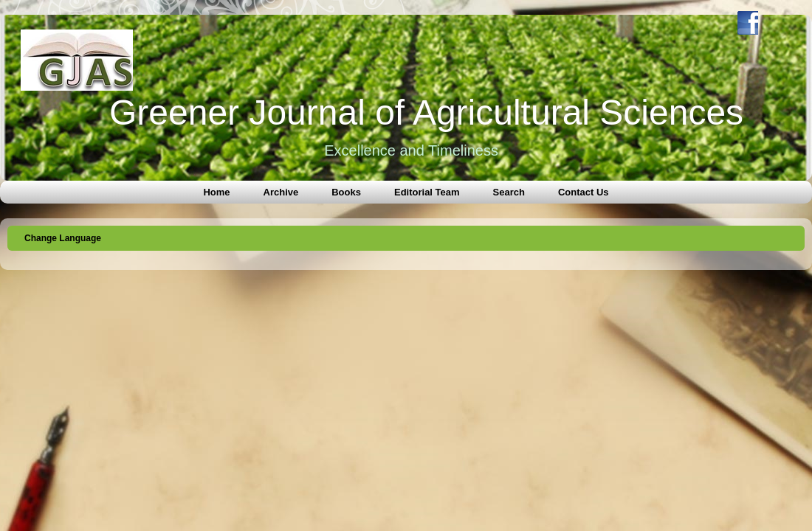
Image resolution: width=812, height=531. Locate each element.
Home (216, 192)
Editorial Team (427, 192)
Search (509, 192)
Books (346, 192)
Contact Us (584, 192)
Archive (281, 192)
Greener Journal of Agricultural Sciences (426, 112)
